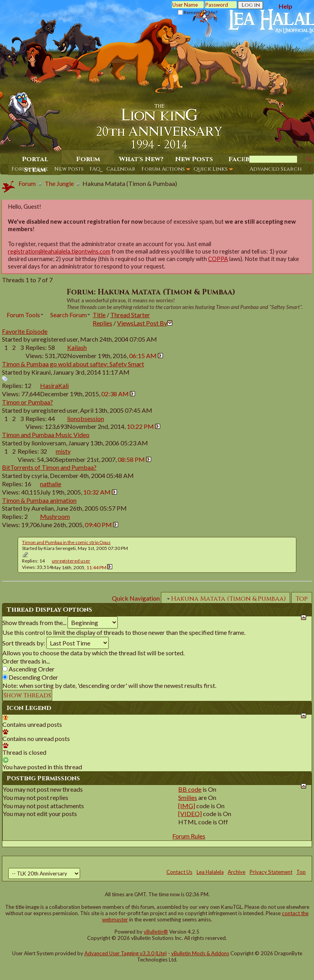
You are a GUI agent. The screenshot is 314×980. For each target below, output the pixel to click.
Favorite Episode (25, 331)
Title (99, 315)
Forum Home (30, 169)
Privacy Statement (271, 872)
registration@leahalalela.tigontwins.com (59, 251)
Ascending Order (28, 669)
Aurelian (43, 508)
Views (125, 323)
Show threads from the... (34, 622)
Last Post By (153, 323)
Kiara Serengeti (60, 548)
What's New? (141, 159)
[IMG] (187, 806)
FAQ (95, 169)
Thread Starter (130, 315)
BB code (190, 789)
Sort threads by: (24, 643)
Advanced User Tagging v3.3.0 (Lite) (126, 953)
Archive (236, 872)
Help (286, 6)
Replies (102, 323)
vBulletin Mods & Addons (200, 953)
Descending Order (30, 677)
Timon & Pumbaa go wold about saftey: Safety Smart (73, 364)
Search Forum (68, 315)
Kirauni (41, 372)
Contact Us (179, 872)
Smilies (188, 797)
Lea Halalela (210, 872)
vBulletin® (156, 932)
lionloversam (49, 443)
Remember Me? (198, 12)
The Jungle (59, 183)
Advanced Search (276, 169)
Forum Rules (189, 836)
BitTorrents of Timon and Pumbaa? (49, 467)
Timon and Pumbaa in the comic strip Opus (66, 542)
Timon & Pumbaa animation (39, 500)
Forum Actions (163, 169)
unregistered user (55, 339)
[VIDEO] (190, 814)
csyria (39, 475)
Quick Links (211, 169)
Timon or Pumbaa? (27, 402)
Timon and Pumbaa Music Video (46, 435)
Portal (35, 159)
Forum (88, 159)
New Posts (69, 169)
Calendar (121, 169)
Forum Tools (23, 315)
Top (302, 599)
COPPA (218, 259)
